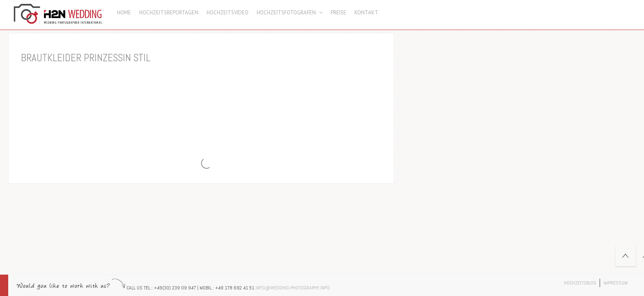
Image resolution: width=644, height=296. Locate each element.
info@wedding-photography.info (293, 288)
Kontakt (366, 13)
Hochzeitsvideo (228, 13)
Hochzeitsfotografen (290, 13)
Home (124, 13)
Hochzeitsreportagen (169, 13)
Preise (338, 13)
